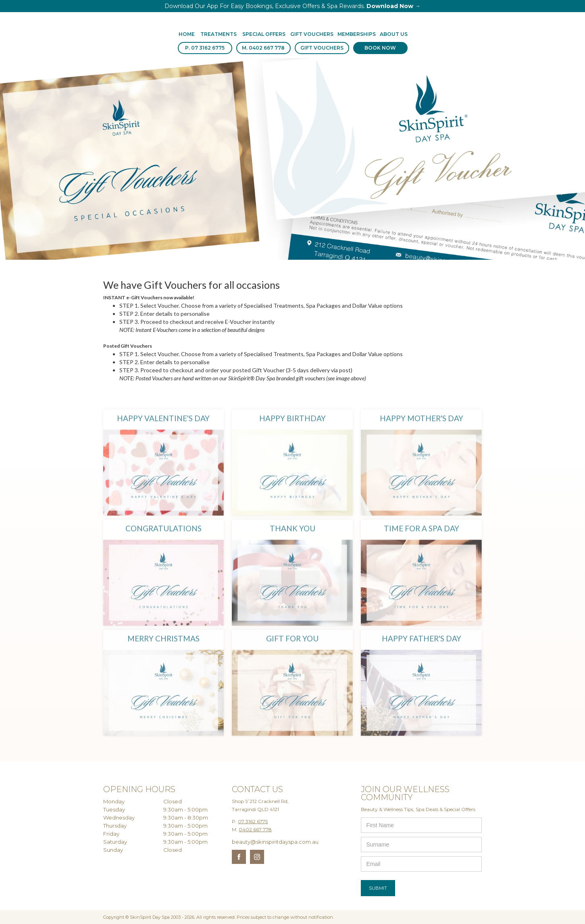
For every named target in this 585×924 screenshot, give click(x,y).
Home (187, 34)
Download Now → (393, 6)
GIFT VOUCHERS (322, 48)
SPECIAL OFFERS (264, 34)
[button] (219, 35)
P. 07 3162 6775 (205, 48)
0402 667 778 (255, 829)
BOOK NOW (380, 48)
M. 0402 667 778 (263, 48)
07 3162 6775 (253, 821)
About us (394, 34)
